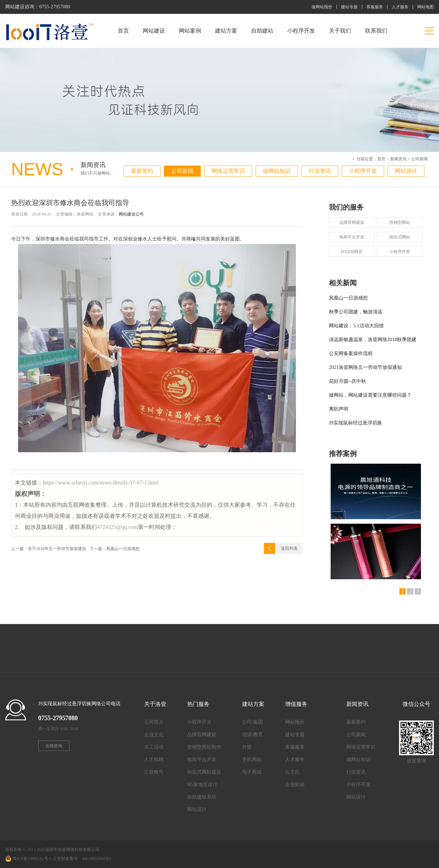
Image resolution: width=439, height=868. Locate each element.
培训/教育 (252, 735)
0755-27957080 (55, 7)
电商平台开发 (352, 237)
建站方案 (226, 31)
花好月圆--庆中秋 (347, 381)
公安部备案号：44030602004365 (82, 859)
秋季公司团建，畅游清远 (356, 312)
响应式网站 (400, 237)
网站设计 (406, 171)
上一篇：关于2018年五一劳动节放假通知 (49, 549)
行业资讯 (320, 171)
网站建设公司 (131, 214)
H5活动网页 (352, 252)
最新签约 (142, 171)
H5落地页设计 (202, 785)
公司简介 (154, 722)
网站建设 (154, 31)
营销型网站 (400, 222)
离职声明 (339, 409)
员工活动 (154, 747)
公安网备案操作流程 (351, 353)
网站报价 (295, 722)
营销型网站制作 (204, 747)
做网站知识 (277, 171)
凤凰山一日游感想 (348, 298)
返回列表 (289, 548)
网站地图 (425, 7)
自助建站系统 (202, 797)
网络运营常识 (228, 171)
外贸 (247, 747)
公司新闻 (420, 159)
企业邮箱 (295, 785)
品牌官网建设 (352, 222)
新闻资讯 (398, 159)
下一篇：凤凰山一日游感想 (115, 549)
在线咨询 (54, 746)
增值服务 (296, 704)
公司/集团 (252, 722)
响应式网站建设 (204, 772)
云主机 (292, 772)
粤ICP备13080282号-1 (32, 859)
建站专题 (349, 7)
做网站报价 (322, 7)
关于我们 (340, 31)
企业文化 (154, 735)
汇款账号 (154, 772)
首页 (123, 31)
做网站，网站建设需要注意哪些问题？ (370, 395)
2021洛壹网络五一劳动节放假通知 (365, 367)
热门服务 (198, 704)
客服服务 (375, 7)
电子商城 (252, 772)
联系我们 (376, 31)
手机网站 (252, 760)
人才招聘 (154, 760)
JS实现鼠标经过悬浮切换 (355, 423)
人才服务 (400, 7)
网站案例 (190, 31)
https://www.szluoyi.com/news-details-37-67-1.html (101, 483)
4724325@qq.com (117, 527)
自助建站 (262, 31)
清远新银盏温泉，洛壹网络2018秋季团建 (373, 340)
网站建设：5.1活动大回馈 (356, 326)
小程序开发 (301, 31)
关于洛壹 (155, 704)
